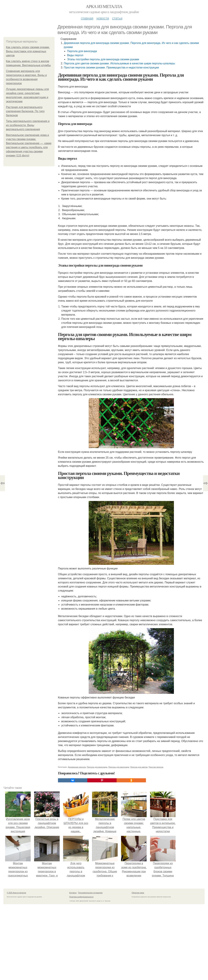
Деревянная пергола (77, 767)
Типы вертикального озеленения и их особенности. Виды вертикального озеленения (28, 125)
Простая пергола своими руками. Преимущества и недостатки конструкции (111, 67)
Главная (87, 18)
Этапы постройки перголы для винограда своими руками (103, 59)
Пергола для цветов (139, 767)
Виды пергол (75, 55)
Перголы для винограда (119, 767)
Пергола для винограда (82, 51)
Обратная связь (138, 893)
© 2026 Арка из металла (16, 893)
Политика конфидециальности (81, 897)
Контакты (73, 893)
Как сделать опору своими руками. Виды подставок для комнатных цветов (28, 51)
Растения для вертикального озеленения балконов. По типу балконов (25, 111)
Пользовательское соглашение (90, 893)
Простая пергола (156, 767)
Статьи (117, 18)
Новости (103, 18)
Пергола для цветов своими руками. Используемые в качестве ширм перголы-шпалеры (119, 63)
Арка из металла (104, 7)
